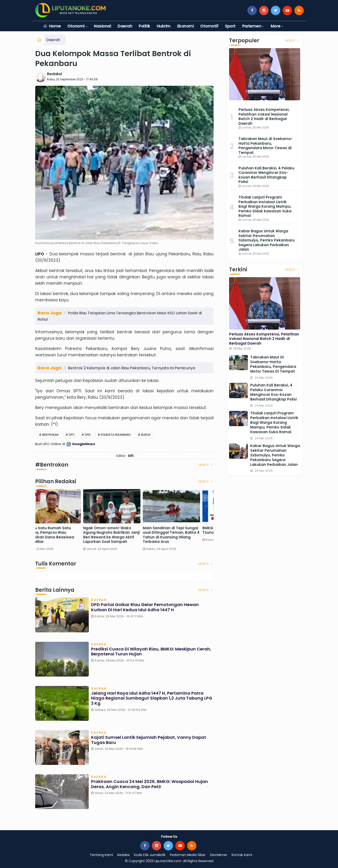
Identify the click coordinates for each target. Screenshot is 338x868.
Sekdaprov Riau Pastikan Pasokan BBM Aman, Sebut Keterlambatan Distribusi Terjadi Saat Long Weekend (62, 535)
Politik (144, 26)
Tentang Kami (101, 855)
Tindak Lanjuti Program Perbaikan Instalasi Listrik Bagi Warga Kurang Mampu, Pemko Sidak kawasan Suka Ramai (265, 206)
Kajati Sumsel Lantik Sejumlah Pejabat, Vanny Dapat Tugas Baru (149, 740)
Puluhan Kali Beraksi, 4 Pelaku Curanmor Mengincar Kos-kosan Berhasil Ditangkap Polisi (266, 175)
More (276, 26)
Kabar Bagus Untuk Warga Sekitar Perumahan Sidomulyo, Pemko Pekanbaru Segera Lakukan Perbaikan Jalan (267, 240)
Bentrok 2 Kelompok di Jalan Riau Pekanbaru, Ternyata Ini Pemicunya (131, 368)
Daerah (125, 26)
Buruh (146, 435)
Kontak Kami (242, 855)
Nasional (102, 26)
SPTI (72, 435)
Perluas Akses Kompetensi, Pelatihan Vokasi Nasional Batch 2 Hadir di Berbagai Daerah (264, 117)
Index (206, 465)
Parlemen (252, 26)
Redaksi (54, 74)
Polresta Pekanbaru (116, 435)
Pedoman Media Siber (188, 855)
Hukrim (164, 26)
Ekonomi (185, 26)
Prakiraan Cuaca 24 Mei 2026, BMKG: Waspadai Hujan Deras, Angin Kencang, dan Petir (150, 784)
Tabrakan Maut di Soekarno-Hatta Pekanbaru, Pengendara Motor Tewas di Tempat (266, 146)
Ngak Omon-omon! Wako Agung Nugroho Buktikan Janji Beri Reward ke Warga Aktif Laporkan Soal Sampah (184, 535)
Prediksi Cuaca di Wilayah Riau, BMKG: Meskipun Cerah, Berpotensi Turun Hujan (151, 652)
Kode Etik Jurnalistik (150, 855)
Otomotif (209, 26)
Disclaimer (219, 855)
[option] (65, 522)
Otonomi (76, 26)
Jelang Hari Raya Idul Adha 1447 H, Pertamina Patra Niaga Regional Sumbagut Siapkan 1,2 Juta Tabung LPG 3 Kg (152, 698)
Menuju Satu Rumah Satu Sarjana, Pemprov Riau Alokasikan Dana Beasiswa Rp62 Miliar (121, 535)
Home (52, 26)
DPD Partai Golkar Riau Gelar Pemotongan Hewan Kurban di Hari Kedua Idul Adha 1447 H (145, 607)
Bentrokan (50, 435)
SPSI (88, 435)
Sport (230, 26)
